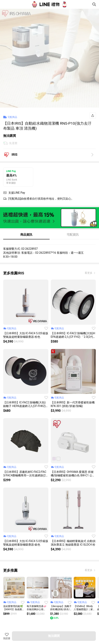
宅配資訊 (73, 235)
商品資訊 (26, 235)
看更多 (89, 273)
